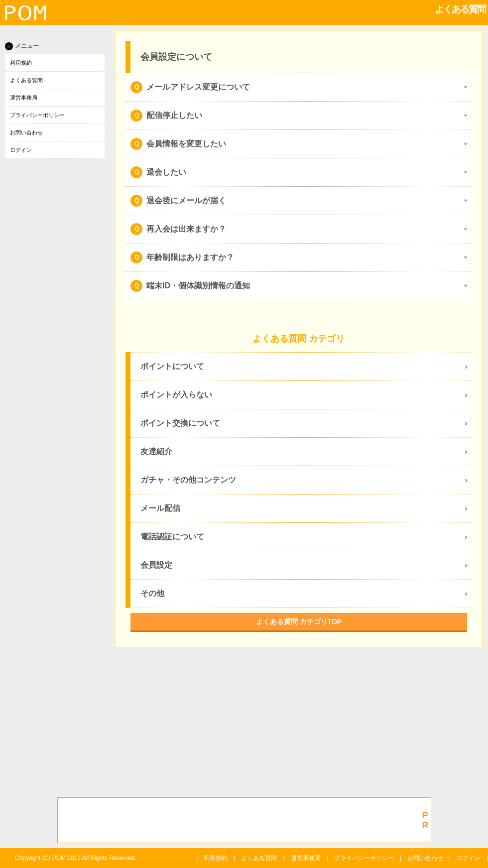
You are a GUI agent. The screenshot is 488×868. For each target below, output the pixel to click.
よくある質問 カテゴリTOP (299, 621)
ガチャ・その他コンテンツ (188, 480)
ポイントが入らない (176, 395)
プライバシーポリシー (37, 115)
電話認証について (172, 537)
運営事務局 (24, 98)
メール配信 (160, 508)
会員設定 (156, 565)
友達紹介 (156, 451)
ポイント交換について (180, 423)
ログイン (21, 150)
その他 (152, 593)
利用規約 (21, 63)
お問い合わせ (26, 132)
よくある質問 (26, 80)
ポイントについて (172, 366)
